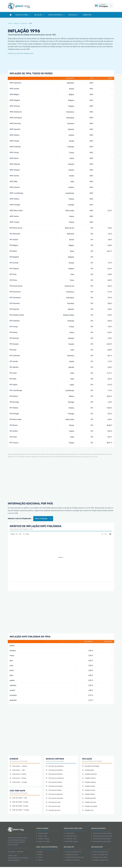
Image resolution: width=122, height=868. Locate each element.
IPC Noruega (14, 402)
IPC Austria (14, 239)
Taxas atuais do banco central (102, 833)
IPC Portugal (14, 414)
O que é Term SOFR (70, 836)
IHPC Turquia (15, 222)
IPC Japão (13, 385)
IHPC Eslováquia (16, 118)
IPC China (13, 280)
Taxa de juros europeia (54, 786)
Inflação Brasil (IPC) (71, 855)
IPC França (14, 327)
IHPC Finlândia (15, 147)
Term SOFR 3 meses (71, 841)
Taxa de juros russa (53, 802)
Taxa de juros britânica (54, 774)
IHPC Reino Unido (16, 210)
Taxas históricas (56, 15)
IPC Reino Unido (16, 419)
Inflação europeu (89, 790)
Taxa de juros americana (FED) (102, 836)
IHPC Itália (14, 181)
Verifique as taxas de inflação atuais (21, 53)
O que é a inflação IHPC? (100, 855)
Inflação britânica (89, 778)
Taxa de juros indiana (54, 790)
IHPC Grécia (14, 158)
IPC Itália (13, 379)
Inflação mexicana (89, 802)
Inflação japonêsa (89, 798)
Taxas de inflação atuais (100, 852)
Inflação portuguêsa (90, 806)
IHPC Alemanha (15, 83)
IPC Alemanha (15, 234)
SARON (39, 852)
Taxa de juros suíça (53, 806)
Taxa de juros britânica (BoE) (101, 839)
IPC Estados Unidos (17, 315)
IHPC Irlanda (14, 176)
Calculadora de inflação (91, 766)
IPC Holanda (14, 338)
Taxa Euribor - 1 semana (18, 766)
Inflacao (16, 23)
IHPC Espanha (15, 129)
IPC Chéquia (14, 269)
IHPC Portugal (15, 205)
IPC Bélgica (14, 245)
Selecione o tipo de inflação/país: (20, 519)
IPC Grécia (14, 332)
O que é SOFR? (69, 833)
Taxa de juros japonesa (54, 794)
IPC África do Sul (16, 228)
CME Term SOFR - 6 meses (19, 806)
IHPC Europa (14, 141)
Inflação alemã (88, 770)
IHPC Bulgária (15, 100)
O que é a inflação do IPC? (73, 852)
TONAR (39, 860)
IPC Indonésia (15, 356)
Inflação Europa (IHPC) (99, 857)
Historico (24, 23)
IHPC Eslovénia (15, 123)
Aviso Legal (11, 852)
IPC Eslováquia (15, 298)
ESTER (39, 855)
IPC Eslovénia (15, 303)
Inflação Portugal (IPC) (72, 860)
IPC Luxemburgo (16, 390)
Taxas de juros (23, 15)
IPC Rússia (14, 425)
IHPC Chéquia (15, 106)
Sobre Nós (87, 15)
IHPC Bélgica (14, 94)
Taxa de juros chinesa (54, 782)
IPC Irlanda (14, 361)
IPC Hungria (14, 344)
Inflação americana (89, 774)
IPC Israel (13, 373)
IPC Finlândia (15, 321)
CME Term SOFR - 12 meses (19, 810)
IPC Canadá (14, 263)
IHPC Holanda (15, 164)
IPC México (14, 396)
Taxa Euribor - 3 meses (18, 774)
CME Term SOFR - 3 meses (19, 802)
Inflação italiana (88, 794)
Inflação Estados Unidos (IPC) (74, 857)
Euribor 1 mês (42, 836)
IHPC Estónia (14, 135)
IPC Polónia (14, 408)
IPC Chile (13, 274)
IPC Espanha (14, 309)
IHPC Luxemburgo (16, 193)
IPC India (13, 350)
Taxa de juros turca (53, 810)
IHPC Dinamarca (16, 112)
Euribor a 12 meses (43, 841)
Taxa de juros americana (55, 766)
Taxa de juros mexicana (54, 798)
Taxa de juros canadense (55, 778)
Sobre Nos (20, 852)
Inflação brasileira (89, 782)
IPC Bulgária (14, 257)
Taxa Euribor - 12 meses (18, 782)
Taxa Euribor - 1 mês (17, 770)
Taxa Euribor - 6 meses (18, 778)
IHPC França (14, 152)
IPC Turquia (14, 443)
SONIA (39, 857)
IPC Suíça (13, 437)
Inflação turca (88, 810)
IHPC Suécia (14, 216)
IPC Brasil (13, 251)
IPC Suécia (14, 431)
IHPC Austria (14, 89)
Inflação (39, 15)
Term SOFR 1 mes (70, 839)
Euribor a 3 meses (43, 839)
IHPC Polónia (14, 199)
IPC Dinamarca (15, 292)
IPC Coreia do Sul (16, 286)
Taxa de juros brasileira (54, 770)
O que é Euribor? (42, 833)
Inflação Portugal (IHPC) (100, 860)
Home (10, 23)
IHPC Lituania (15, 187)
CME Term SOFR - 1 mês (18, 798)
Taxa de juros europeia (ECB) (101, 841)
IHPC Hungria (15, 170)
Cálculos (74, 15)
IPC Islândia (14, 367)
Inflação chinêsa (89, 786)
